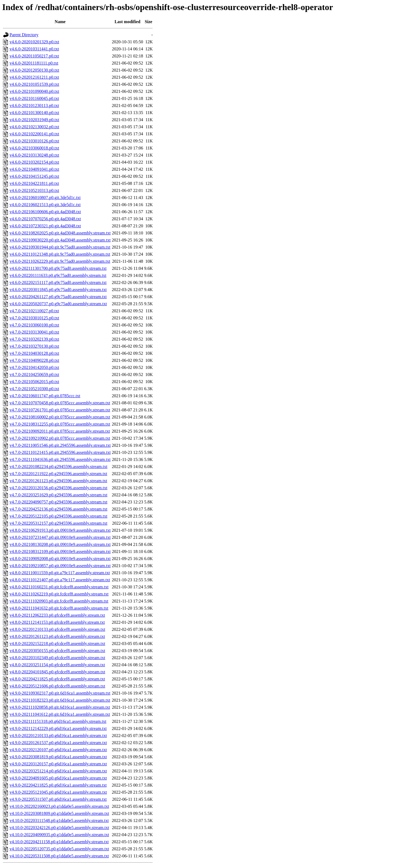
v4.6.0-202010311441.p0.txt (34, 49)
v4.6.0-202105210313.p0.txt (34, 190)
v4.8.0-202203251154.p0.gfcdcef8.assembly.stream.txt (57, 665)
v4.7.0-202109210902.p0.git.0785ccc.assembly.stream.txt (60, 438)
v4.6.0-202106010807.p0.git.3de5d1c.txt (45, 198)
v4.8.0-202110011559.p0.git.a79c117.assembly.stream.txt (60, 573)
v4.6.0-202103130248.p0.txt (34, 155)
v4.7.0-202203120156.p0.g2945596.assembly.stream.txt (58, 488)
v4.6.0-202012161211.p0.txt (34, 77)
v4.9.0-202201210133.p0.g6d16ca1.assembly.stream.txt (58, 736)
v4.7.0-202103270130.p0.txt (34, 346)
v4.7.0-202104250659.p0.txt (34, 375)
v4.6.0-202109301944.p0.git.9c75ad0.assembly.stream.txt (60, 247)
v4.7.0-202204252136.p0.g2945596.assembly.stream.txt (58, 509)
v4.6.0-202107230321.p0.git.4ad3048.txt (45, 226)
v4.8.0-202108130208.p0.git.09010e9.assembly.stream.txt (60, 544)
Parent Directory (24, 35)
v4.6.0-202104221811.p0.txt (34, 183)
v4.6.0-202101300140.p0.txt (34, 113)
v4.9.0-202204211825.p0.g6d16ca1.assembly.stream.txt (58, 785)
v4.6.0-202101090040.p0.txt (34, 91)
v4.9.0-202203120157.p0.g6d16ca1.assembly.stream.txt (58, 764)
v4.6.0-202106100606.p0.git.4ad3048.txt (45, 212)
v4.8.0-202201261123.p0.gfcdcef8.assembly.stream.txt (57, 636)
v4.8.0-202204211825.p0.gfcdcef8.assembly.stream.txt (57, 679)
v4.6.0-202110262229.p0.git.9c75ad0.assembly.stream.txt (60, 261)
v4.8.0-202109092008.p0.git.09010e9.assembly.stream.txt (60, 559)
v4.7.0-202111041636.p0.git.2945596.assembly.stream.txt (60, 459)
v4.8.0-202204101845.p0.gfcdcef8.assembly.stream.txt (57, 672)
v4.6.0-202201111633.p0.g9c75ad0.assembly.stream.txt (58, 275)
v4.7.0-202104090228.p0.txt (34, 360)
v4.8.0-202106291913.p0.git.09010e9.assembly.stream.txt (60, 530)
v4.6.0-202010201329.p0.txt (34, 42)
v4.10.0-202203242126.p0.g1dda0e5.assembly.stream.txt (59, 828)
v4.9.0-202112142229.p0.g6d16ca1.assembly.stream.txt (58, 728)
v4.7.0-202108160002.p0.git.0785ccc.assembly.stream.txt (60, 417)
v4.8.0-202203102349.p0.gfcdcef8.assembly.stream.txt (57, 658)
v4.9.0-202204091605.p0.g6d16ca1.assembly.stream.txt (58, 778)
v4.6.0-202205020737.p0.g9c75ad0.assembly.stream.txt (58, 304)
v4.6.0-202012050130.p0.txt (34, 70)
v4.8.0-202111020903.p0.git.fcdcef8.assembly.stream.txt (59, 601)
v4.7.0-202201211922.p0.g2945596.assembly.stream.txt (58, 474)
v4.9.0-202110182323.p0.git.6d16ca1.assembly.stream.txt (60, 700)
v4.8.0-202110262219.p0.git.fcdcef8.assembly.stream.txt (59, 594)
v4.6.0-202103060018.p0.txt (34, 148)
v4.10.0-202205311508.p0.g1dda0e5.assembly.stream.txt (59, 856)
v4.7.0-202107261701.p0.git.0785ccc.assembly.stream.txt (60, 410)
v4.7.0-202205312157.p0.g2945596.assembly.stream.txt (58, 523)
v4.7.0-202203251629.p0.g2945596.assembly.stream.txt (58, 495)
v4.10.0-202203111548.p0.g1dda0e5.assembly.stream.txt (59, 820)
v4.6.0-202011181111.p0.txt (34, 63)
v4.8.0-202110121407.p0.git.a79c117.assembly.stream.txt (60, 580)
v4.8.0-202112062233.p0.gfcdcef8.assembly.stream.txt (57, 615)
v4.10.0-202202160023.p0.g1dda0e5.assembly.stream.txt (59, 806)
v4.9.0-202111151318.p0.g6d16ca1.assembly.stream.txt (58, 721)
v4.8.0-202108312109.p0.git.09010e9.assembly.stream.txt (60, 551)
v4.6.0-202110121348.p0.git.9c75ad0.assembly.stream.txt (60, 254)
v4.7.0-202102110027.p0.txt (34, 311)
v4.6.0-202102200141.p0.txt (34, 134)
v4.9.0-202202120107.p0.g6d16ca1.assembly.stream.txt (58, 750)
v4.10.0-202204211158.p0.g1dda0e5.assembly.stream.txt (59, 842)
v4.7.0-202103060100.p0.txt (34, 325)
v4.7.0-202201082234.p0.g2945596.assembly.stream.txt (58, 467)
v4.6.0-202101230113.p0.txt (34, 106)
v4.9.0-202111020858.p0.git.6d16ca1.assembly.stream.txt (60, 707)
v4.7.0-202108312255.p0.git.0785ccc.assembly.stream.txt (60, 424)
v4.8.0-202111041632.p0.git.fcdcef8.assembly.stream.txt (59, 608)
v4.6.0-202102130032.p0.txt (34, 127)
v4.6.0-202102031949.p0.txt (34, 120)
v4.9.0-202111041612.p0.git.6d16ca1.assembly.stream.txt (60, 714)
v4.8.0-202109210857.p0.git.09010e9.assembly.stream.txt (60, 566)
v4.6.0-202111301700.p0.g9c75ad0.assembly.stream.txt (58, 268)
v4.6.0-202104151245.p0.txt (34, 176)
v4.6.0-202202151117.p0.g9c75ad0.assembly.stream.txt (58, 282)
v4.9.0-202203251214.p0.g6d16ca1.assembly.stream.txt (58, 771)
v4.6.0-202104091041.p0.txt (34, 169)
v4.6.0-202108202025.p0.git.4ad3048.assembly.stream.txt (60, 233)
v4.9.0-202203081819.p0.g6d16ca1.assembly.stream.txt (58, 757)
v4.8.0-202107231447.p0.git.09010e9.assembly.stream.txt (60, 537)
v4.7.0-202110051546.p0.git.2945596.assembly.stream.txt (60, 445)
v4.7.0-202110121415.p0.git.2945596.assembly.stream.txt (60, 452)
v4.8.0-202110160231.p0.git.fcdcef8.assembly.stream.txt (59, 587)
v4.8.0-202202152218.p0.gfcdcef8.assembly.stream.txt (57, 644)
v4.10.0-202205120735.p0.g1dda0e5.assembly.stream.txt (59, 849)
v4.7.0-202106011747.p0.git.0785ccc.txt (45, 396)
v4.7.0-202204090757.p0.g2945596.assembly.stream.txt (58, 502)
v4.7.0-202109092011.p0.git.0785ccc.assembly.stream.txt (60, 431)
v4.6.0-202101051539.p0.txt (34, 84)
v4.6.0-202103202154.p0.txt (34, 162)
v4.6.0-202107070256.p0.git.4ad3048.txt (45, 219)
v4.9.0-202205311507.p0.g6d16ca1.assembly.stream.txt (58, 799)
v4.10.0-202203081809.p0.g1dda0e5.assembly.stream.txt (59, 813)
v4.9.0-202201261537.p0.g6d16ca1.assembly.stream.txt (58, 743)
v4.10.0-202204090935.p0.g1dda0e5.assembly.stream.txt (59, 835)
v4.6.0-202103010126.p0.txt (34, 141)
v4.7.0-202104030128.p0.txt (34, 353)
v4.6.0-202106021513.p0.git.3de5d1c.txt (45, 205)
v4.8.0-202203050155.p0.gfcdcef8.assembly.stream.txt (57, 651)
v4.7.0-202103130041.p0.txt (34, 332)
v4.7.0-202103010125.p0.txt (34, 318)
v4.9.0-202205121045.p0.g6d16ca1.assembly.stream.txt (58, 792)
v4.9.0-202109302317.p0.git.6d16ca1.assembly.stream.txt (60, 693)
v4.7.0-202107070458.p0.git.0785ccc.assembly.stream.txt (60, 403)
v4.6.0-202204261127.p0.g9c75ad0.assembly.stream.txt (58, 297)
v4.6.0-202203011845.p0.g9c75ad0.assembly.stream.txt (58, 290)
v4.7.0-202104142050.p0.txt (34, 367)
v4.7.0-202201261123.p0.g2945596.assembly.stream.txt (58, 481)
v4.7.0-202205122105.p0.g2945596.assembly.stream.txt (58, 516)
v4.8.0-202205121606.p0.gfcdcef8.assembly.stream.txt (57, 686)
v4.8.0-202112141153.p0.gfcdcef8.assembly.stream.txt (57, 622)
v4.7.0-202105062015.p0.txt (34, 382)
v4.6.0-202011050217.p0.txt (34, 56)
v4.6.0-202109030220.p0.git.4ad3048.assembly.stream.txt (60, 240)
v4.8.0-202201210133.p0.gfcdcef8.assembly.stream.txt (57, 629)
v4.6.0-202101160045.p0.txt (34, 98)
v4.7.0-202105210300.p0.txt (34, 389)
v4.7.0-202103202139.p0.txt (34, 339)
